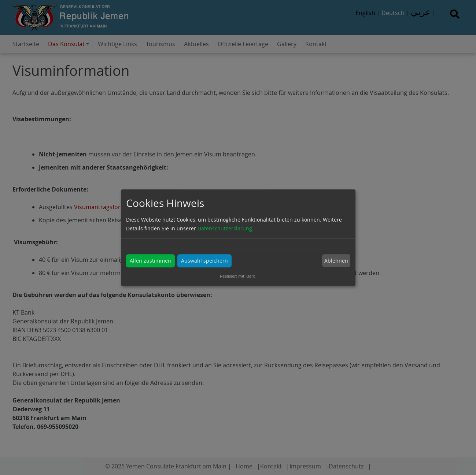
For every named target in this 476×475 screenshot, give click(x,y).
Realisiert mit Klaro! (238, 276)
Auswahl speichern (204, 261)
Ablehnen (336, 261)
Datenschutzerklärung (225, 228)
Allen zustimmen (150, 261)
